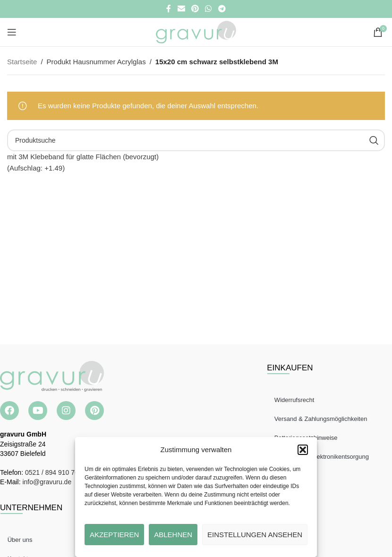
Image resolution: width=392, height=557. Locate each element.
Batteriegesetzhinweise (308, 438)
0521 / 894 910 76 (52, 472)
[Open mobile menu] (12, 32)
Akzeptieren (114, 535)
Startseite (22, 62)
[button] (303, 450)
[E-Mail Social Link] (181, 9)
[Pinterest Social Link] (195, 9)
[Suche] (196, 140)
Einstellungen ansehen (255, 535)
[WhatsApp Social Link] (209, 9)
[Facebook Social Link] (169, 9)
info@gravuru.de (47, 482)
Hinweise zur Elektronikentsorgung (324, 457)
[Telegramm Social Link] (222, 9)
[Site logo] (196, 31)
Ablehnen (173, 535)
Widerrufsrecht (296, 400)
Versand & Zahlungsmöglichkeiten (323, 419)
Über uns (22, 540)
